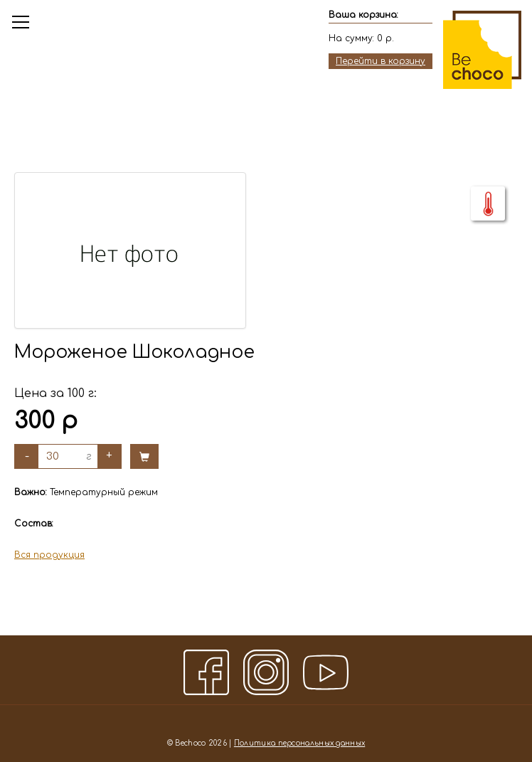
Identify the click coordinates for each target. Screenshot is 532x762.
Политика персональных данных (299, 743)
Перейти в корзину (381, 61)
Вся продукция (49, 555)
